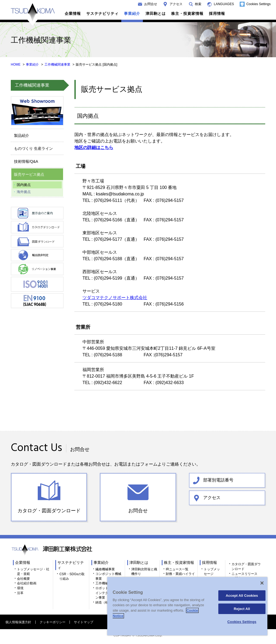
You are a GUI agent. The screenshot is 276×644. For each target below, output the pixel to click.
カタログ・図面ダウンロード (49, 511)
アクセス (176, 4)
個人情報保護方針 (18, 622)
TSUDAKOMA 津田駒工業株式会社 (33, 14)
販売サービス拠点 (29, 174)
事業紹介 (132, 13)
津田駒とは (156, 13)
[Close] (262, 583)
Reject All (242, 609)
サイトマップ (84, 622)
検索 (198, 4)
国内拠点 (24, 185)
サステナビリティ (102, 13)
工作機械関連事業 (57, 65)
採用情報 (217, 13)
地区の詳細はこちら (94, 148)
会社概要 (23, 579)
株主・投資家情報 (187, 13)
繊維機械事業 (105, 569)
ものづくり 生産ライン (33, 148)
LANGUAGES (224, 4)
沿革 (20, 593)
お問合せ (151, 4)
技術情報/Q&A (26, 161)
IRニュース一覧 (177, 569)
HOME (16, 65)
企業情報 (73, 13)
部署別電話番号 (218, 480)
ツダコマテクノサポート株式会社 (115, 298)
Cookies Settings (258, 4)
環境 (20, 588)
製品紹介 (22, 135)
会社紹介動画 (27, 583)
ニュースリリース (244, 574)
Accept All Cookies (242, 596)
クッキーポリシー (53, 622)
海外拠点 (24, 192)
